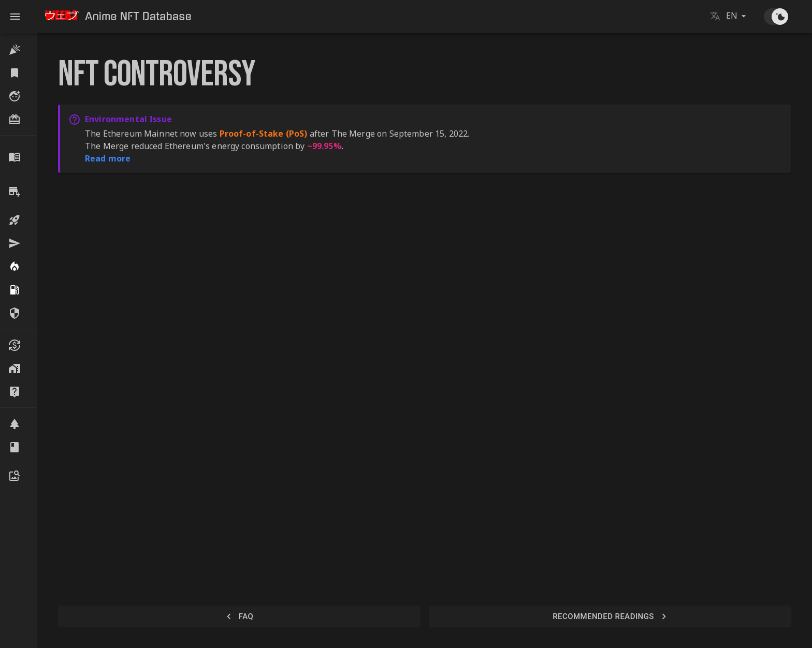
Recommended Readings (610, 616)
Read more (108, 158)
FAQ (239, 616)
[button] (18, 49)
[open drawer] (15, 17)
